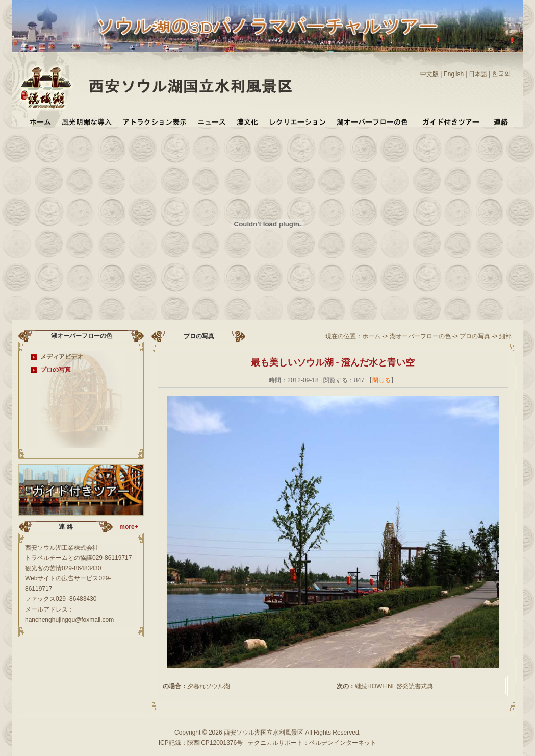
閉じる (381, 380)
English (454, 74)
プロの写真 (56, 370)
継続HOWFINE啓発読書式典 (394, 686)
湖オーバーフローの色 (420, 336)
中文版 (429, 74)
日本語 (478, 74)
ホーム (371, 336)
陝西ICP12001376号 (215, 743)
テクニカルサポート (275, 743)
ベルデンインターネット (343, 743)
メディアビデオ (62, 357)
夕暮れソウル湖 (209, 686)
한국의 (501, 74)
